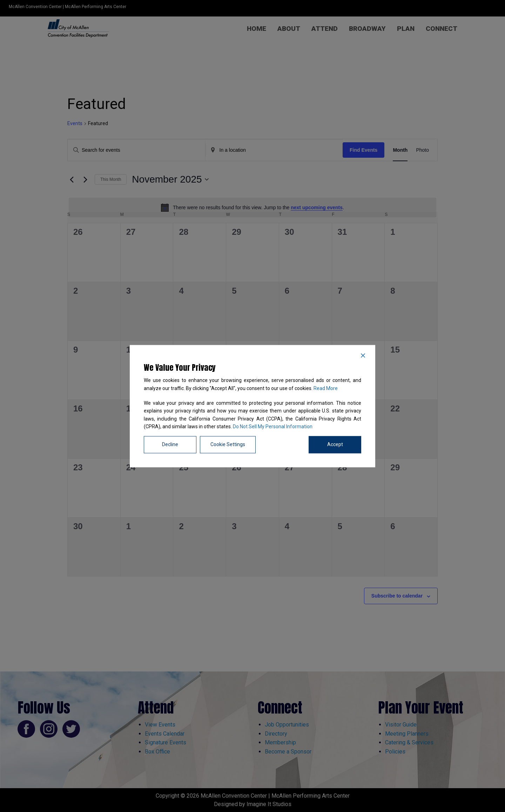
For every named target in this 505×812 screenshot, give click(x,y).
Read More (326, 388)
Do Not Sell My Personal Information (273, 427)
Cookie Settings (228, 444)
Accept (335, 444)
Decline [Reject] (170, 444)
